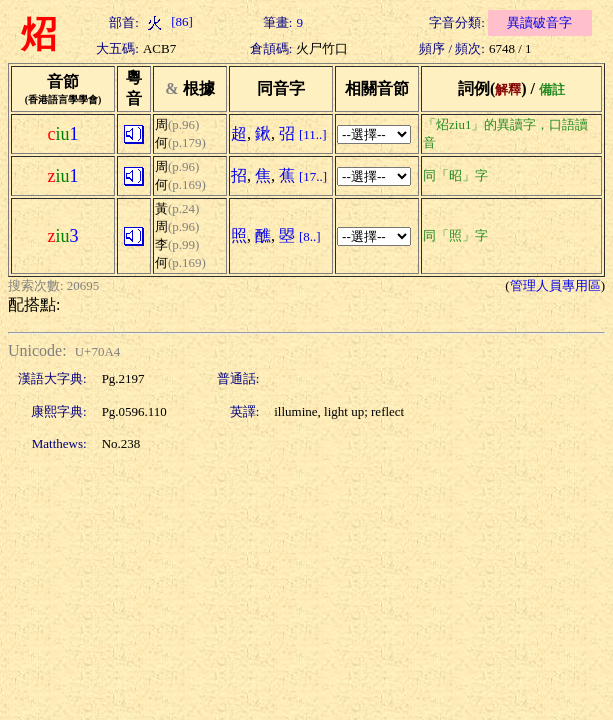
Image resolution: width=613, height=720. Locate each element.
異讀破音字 (539, 22)
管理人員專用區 (555, 285)
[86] (168, 21)
